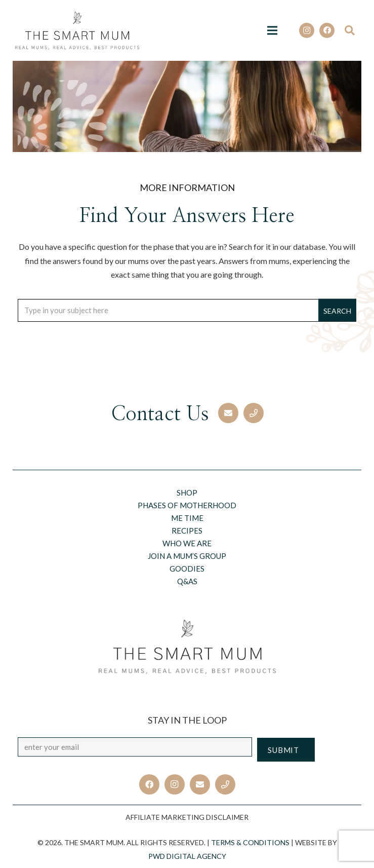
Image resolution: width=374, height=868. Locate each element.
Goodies (187, 569)
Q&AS (187, 581)
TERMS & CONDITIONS (250, 842)
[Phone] (254, 413)
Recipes (187, 531)
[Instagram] (307, 30)
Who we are (187, 543)
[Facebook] (327, 30)
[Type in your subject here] (187, 310)
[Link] (77, 31)
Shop (187, 493)
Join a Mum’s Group (187, 556)
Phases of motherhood (187, 505)
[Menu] (272, 30)
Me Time (187, 518)
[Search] (353, 30)
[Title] (225, 784)
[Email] (228, 413)
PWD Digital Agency (187, 856)
